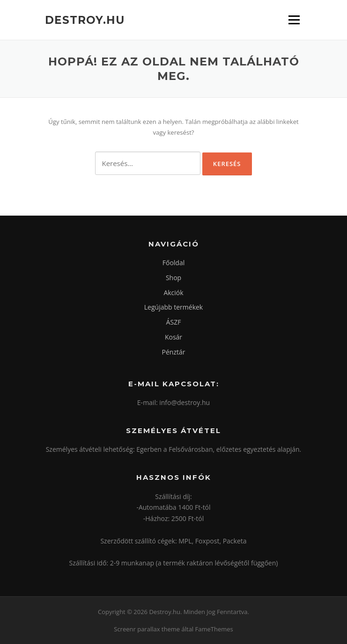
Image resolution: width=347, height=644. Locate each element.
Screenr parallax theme (147, 629)
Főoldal (173, 263)
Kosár (173, 337)
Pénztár (174, 352)
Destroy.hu (85, 20)
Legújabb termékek (173, 307)
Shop (173, 278)
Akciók (173, 293)
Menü (294, 20)
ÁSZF (174, 322)
